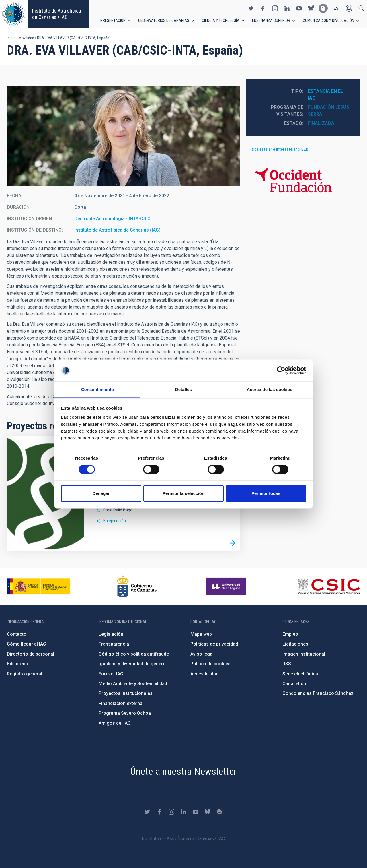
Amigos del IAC (115, 723)
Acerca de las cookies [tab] (270, 389)
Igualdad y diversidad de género (132, 664)
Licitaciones (295, 644)
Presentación (113, 20)
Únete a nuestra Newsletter (183, 771)
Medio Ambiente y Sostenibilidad (133, 684)
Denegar (101, 493)
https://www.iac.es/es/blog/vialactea (323, 8)
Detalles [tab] (183, 389)
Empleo (290, 634)
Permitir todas (266, 493)
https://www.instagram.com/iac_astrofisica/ (275, 8)
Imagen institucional (304, 654)
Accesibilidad (204, 674)
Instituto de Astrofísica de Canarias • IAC (56, 14)
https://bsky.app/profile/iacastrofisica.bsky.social (311, 8)
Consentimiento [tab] (98, 389)
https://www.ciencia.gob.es (39, 586)
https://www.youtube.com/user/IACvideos (299, 8)
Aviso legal (202, 654)
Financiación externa (121, 703)
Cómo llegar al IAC (27, 644)
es (336, 8)
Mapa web (201, 634)
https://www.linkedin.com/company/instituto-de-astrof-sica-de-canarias (287, 8)
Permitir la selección (183, 493)
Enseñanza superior (271, 20)
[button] (124, 136)
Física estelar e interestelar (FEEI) (278, 149)
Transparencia (114, 644)
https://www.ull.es (227, 586)
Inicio (11, 38)
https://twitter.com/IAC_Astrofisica (251, 8)
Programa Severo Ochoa (125, 713)
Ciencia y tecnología (221, 20)
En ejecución (115, 521)
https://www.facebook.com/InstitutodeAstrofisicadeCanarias (263, 8)
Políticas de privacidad (214, 644)
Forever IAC (111, 674)
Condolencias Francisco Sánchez (318, 693)
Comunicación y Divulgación (328, 20)
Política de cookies (210, 664)
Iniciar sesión (349, 8)
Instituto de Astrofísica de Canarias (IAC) (117, 230)
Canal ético (294, 684)
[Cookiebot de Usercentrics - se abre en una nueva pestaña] (281, 371)
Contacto (17, 634)
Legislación (111, 634)
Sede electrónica (300, 674)
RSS (287, 664)
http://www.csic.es (329, 586)
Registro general (25, 674)
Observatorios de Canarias (164, 20)
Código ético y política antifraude (134, 654)
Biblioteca (17, 664)
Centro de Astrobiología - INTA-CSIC (112, 219)
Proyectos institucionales (126, 693)
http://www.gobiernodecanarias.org (137, 586)
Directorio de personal (31, 654)
